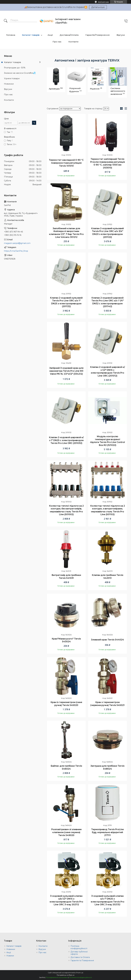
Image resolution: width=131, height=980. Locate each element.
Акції (50, 35)
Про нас (57, 42)
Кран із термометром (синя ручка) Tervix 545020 (66, 704)
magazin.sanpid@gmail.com (17, 243)
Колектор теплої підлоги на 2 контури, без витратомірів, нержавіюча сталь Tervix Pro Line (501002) (66, 510)
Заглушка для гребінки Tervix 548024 (107, 767)
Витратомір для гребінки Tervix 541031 (66, 577)
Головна (11, 35)
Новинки (9, 84)
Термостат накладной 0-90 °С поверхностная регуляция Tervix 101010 (66, 163)
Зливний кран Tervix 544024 (107, 640)
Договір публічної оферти (79, 953)
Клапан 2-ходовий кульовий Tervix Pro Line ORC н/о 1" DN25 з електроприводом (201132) (66, 302)
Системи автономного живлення (118, 91)
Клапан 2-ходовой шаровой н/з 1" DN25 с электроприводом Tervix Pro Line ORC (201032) (66, 440)
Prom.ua (80, 973)
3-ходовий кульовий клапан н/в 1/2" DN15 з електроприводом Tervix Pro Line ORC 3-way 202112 (66, 900)
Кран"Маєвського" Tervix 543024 (66, 640)
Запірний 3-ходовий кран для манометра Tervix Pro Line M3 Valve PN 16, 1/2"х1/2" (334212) (66, 371)
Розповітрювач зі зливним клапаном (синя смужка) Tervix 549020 (66, 832)
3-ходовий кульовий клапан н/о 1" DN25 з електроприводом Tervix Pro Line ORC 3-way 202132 (108, 900)
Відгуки (121, 35)
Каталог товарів (31, 35)
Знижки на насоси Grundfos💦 (20, 73)
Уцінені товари (12, 78)
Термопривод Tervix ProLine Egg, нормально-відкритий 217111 (108, 832)
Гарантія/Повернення (98, 35)
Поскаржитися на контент (57, 977)
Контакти (73, 42)
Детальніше (98, 7)
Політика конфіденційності (79, 947)
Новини (10, 956)
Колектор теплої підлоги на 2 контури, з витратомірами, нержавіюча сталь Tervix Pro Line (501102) (108, 510)
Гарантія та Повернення (82, 960)
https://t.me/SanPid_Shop (16, 251)
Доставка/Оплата (69, 35)
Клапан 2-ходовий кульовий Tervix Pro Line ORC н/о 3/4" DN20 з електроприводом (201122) (107, 233)
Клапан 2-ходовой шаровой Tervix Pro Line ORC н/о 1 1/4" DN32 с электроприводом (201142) (108, 302)
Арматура (54, 89)
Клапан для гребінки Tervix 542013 (108, 577)
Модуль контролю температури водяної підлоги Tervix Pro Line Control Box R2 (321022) (107, 441)
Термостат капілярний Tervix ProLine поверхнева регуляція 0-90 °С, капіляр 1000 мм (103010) (108, 163)
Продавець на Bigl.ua (65, 975)
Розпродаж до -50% (15, 68)
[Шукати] (6, 21)
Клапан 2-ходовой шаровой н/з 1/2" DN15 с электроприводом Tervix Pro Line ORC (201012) (107, 371)
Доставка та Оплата (80, 957)
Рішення (95, 89)
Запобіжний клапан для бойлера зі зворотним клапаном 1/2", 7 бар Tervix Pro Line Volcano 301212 (66, 233)
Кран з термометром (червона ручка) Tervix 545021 (107, 704)
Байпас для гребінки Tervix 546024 (66, 767)
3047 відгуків (103, 2)
